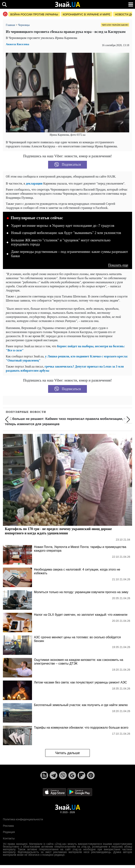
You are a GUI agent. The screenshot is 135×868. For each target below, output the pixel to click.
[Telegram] (54, 775)
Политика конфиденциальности (23, 819)
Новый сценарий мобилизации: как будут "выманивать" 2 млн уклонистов (66, 233)
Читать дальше (67, 753)
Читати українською (115, 25)
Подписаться (68, 165)
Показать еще (118, 265)
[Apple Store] (55, 792)
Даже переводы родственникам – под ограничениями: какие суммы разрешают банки (70, 254)
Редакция (9, 832)
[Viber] (63, 775)
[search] (4, 4)
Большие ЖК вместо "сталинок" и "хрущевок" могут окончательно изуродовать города (61, 242)
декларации (34, 183)
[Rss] (44, 775)
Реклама (8, 826)
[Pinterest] (91, 775)
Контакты (9, 838)
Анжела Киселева (17, 44)
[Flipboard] (81, 775)
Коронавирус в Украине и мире (87, 14)
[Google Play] (80, 792)
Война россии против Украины (34, 14)
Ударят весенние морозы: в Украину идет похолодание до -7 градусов (63, 226)
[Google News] (72, 775)
